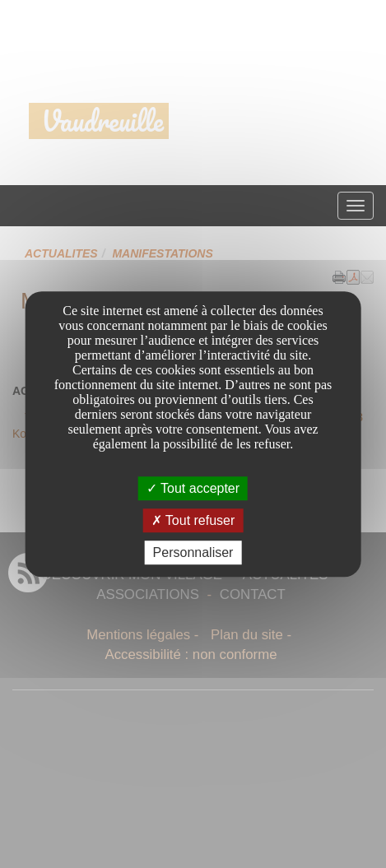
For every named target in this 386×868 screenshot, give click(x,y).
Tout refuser (193, 520)
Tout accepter (193, 488)
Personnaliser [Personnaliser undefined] (193, 552)
